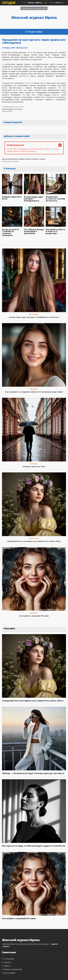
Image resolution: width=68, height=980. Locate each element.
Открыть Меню (34, 32)
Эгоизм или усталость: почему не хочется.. (55, 199)
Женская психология (13, 969)
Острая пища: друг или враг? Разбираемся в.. (34, 199)
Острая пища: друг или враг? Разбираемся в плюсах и (34, 317)
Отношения (9, 959)
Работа (59, 3)
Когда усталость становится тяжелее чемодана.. (11, 232)
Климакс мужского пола (34, 466)
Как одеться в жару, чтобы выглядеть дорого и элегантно (34, 846)
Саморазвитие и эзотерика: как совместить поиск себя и (34, 541)
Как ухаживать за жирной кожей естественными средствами (34, 392)
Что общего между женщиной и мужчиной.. (34, 231)
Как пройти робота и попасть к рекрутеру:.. (55, 231)
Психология (34, 538)
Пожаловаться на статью (13, 107)
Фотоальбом (9, 973)
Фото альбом (30, 3)
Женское (23, 48)
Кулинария (34, 314)
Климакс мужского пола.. (12, 198)
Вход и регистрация (10, 161)
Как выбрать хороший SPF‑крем (34, 616)
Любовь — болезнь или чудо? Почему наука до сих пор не (33, 773)
